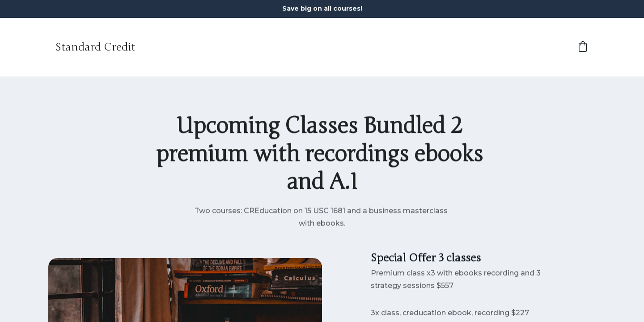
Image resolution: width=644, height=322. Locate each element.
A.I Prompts (389, 47)
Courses (246, 47)
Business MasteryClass (457, 47)
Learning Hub (336, 47)
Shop (211, 47)
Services (287, 47)
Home (180, 47)
